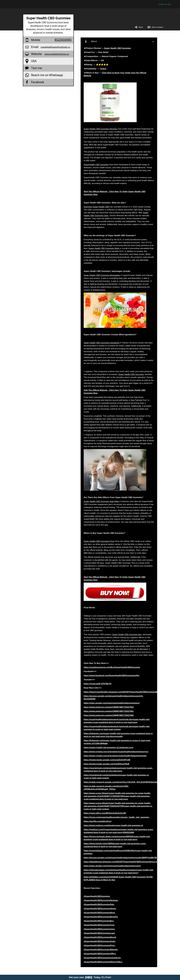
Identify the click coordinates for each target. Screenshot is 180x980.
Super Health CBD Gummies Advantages (102, 275)
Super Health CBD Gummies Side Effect (101, 501)
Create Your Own (165, 4)
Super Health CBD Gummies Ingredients (102, 343)
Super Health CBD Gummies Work (104, 248)
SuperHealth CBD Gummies (96, 165)
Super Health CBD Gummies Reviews (100, 129)
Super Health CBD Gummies (131, 374)
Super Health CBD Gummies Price (99, 541)
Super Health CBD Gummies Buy (127, 635)
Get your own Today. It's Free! (90, 977)
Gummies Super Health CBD (96, 207)
